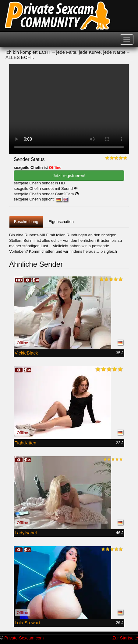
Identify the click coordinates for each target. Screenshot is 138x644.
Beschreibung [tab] (26, 222)
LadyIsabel (26, 533)
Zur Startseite (125, 638)
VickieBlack (26, 353)
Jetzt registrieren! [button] (69, 176)
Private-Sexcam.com (24, 638)
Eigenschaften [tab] (61, 222)
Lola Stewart (27, 623)
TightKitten (25, 443)
